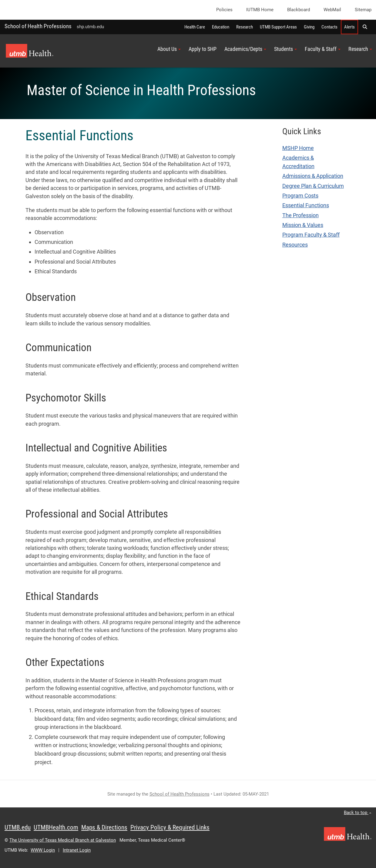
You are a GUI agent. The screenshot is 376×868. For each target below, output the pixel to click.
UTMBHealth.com (56, 827)
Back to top (358, 813)
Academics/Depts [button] (245, 49)
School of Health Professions (38, 26)
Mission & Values (303, 225)
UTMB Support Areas (278, 27)
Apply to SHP (203, 49)
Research (245, 27)
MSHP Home (298, 148)
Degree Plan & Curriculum (313, 186)
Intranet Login (77, 850)
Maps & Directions (104, 827)
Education (221, 27)
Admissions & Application (313, 176)
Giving (309, 27)
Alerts (349, 27)
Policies (224, 10)
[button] (365, 27)
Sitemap (363, 10)
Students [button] (285, 49)
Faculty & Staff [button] (323, 49)
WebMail (332, 10)
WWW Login (43, 850)
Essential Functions (306, 205)
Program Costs (300, 196)
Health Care (195, 27)
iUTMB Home (260, 10)
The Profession (300, 215)
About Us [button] (169, 49)
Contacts (329, 27)
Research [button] (360, 49)
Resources (295, 245)
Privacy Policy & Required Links (170, 827)
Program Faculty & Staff (311, 235)
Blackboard (299, 10)
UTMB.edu (18, 827)
